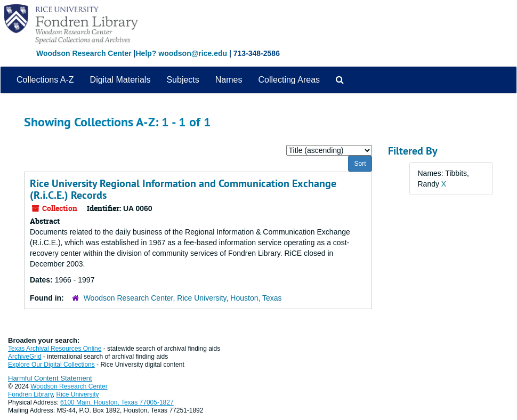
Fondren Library (30, 394)
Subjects (183, 80)
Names (229, 80)
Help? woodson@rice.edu (181, 53)
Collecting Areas (289, 80)
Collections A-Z (45, 80)
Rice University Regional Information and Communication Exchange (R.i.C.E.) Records (183, 189)
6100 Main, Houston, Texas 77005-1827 (117, 402)
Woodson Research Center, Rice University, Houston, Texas (183, 298)
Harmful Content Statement (50, 378)
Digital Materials (120, 80)
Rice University (78, 394)
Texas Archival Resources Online (55, 349)
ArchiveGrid (25, 357)
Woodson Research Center (84, 53)
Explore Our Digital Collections (51, 365)
